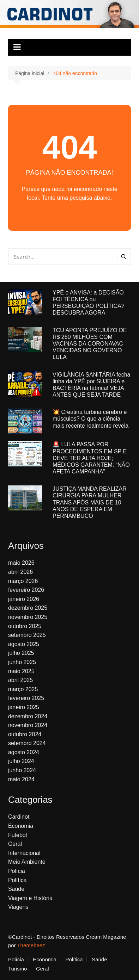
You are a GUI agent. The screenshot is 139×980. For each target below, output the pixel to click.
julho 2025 (21, 653)
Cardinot (19, 817)
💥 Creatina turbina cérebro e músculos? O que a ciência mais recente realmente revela (90, 419)
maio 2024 (21, 779)
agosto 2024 (24, 752)
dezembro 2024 (28, 716)
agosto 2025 (24, 644)
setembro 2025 (27, 635)
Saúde (16, 889)
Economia (21, 826)
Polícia (17, 871)
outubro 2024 (25, 734)
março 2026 (23, 581)
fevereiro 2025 (26, 698)
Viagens (18, 907)
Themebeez (31, 945)
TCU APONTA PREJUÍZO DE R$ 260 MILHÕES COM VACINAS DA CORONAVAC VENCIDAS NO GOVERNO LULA (90, 344)
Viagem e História (30, 898)
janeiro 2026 (24, 599)
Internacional (24, 853)
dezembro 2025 (28, 608)
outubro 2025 (25, 626)
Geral (15, 844)
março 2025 (23, 689)
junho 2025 (22, 662)
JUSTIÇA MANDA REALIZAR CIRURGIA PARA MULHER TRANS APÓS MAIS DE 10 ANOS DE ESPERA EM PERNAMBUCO (90, 502)
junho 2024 (22, 770)
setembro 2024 (27, 743)
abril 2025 (20, 680)
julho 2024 (21, 761)
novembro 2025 (28, 617)
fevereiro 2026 (26, 590)
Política (17, 880)
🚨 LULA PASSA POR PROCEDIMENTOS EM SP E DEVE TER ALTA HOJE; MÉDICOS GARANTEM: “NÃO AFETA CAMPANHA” (91, 458)
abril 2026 (20, 572)
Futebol (17, 835)
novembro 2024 (28, 725)
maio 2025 (21, 671)
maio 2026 (21, 563)
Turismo (18, 969)
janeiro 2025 (24, 707)
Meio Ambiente (27, 862)
